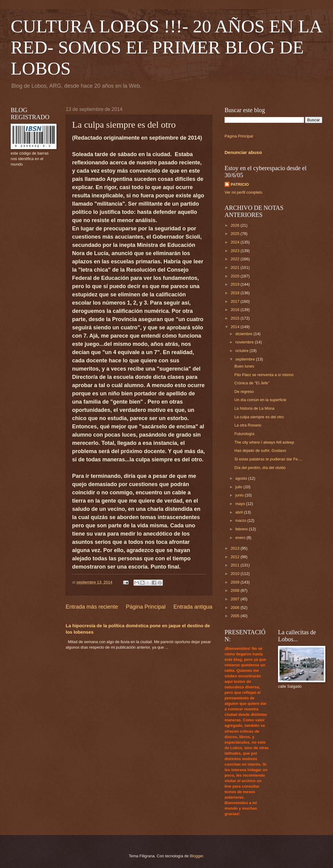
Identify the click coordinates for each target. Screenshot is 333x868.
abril (240, 512)
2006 (236, 608)
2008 (236, 590)
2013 (236, 548)
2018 (236, 293)
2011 (236, 565)
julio (239, 487)
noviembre (245, 342)
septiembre (245, 359)
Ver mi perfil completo (243, 192)
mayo (241, 504)
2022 (236, 259)
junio (240, 495)
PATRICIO (240, 184)
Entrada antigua (193, 607)
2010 (236, 574)
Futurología (244, 434)
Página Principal (146, 607)
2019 (236, 284)
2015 (236, 318)
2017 (236, 301)
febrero (242, 529)
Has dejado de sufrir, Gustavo (260, 450)
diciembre (244, 334)
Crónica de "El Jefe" (252, 383)
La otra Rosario (248, 425)
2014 (236, 327)
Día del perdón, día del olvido (260, 468)
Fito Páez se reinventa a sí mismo (264, 375)
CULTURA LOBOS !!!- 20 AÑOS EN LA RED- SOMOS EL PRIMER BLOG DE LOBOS (166, 47)
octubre (242, 351)
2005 (236, 616)
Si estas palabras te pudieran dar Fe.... (268, 459)
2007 (236, 599)
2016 (236, 310)
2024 (236, 242)
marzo (241, 520)
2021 (236, 267)
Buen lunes (244, 366)
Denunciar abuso (243, 152)
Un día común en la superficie (260, 400)
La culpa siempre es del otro (259, 417)
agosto (242, 478)
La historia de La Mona (254, 408)
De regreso (244, 392)
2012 (236, 557)
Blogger (196, 856)
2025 (236, 234)
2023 (236, 251)
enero (241, 538)
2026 (236, 225)
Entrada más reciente (92, 607)
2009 (236, 582)
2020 (236, 276)
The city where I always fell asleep (264, 442)
